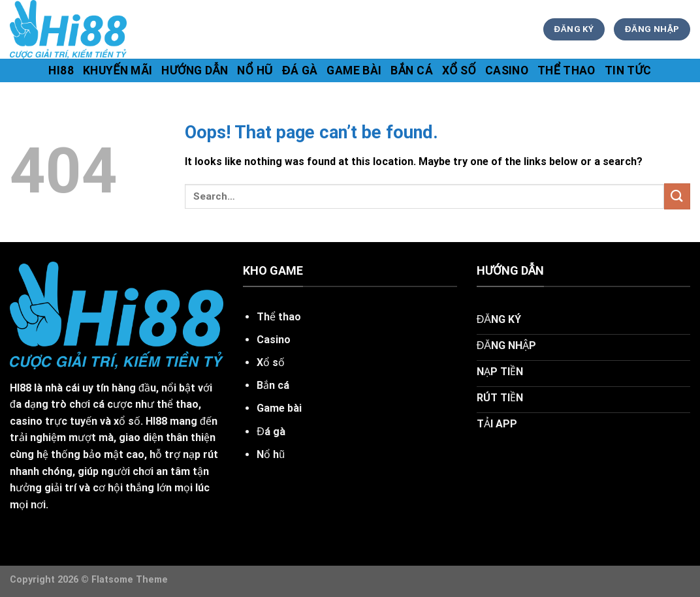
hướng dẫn (195, 70)
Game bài (354, 70)
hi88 (61, 70)
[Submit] (677, 196)
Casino (507, 70)
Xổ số (459, 70)
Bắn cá (412, 70)
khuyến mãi (118, 70)
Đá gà (300, 70)
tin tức (628, 70)
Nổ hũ (255, 70)
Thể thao (566, 70)
